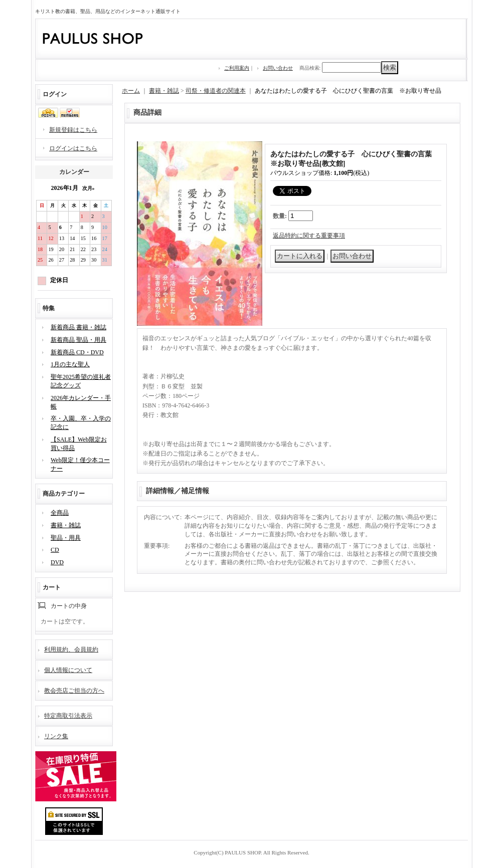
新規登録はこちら (73, 130)
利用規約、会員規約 (71, 649)
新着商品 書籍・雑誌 (78, 327)
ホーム (131, 91)
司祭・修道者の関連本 (216, 91)
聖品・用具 (66, 538)
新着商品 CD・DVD (77, 352)
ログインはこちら (73, 148)
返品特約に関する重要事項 (309, 236)
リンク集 (56, 736)
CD (55, 550)
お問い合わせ (278, 68)
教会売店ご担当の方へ (74, 691)
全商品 (60, 513)
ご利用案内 (237, 68)
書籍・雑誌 (66, 525)
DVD (57, 562)
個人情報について (68, 670)
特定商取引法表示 (68, 716)
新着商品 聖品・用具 (78, 340)
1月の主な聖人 (70, 364)
